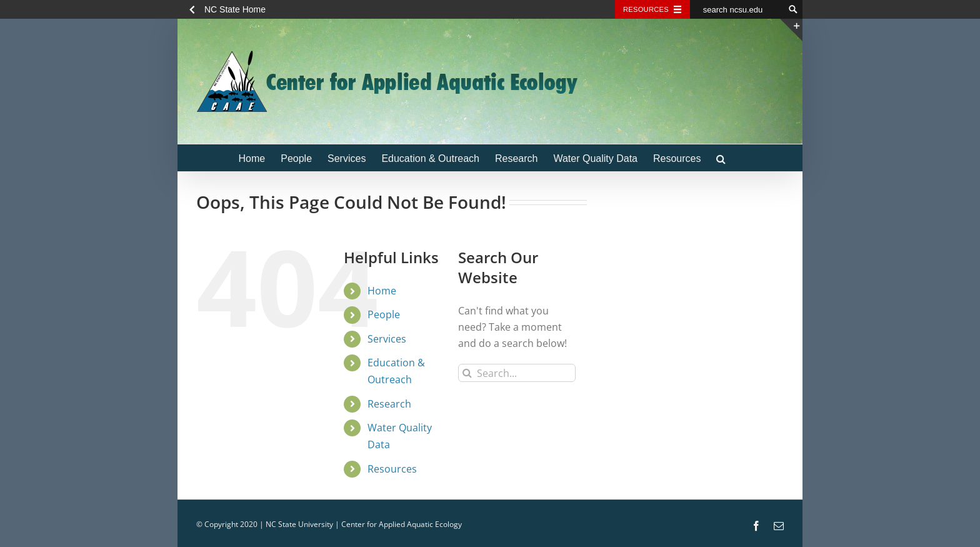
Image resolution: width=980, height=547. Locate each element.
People (384, 314)
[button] (721, 158)
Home (382, 291)
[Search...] (517, 373)
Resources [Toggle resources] (646, 9)
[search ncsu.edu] (737, 9)
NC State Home (235, 9)
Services (387, 339)
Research (389, 404)
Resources (392, 469)
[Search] (467, 373)
